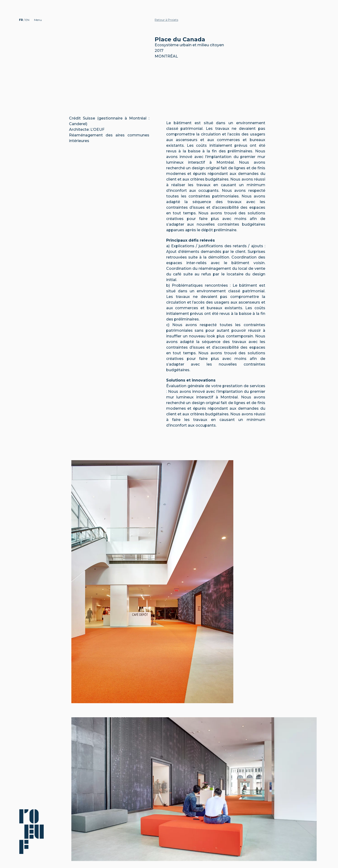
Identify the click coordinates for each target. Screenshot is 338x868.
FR (21, 20)
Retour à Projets (166, 20)
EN (27, 20)
